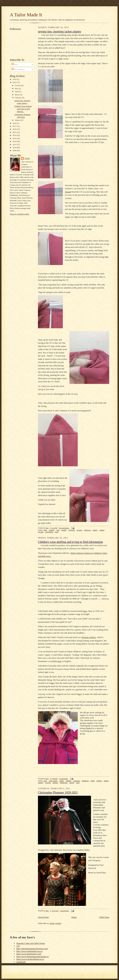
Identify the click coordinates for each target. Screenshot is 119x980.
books (62, 781)
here (85, 611)
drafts (93, 781)
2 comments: (64, 779)
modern (64, 530)
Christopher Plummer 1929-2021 (58, 793)
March (18, 95)
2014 (15, 135)
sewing (95, 530)
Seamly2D (21, 962)
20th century (53, 781)
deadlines (85, 781)
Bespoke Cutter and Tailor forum (31, 943)
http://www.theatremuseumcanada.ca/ (33, 956)
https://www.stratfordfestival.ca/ (30, 959)
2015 (15, 132)
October (18, 85)
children (52, 530)
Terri (27, 158)
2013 (15, 138)
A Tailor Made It (26, 15)
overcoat (72, 530)
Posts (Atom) (56, 923)
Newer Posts (43, 917)
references (64, 783)
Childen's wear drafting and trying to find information (70, 542)
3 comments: (64, 911)
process (79, 530)
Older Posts (104, 917)
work (57, 532)
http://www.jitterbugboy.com (29, 954)
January (18, 120)
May (17, 89)
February (18, 98)
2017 (15, 126)
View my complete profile (19, 214)
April (17, 91)
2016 (15, 129)
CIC (18, 946)
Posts (15, 64)
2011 (15, 144)
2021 (15, 82)
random (55, 783)
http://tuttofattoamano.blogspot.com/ (32, 949)
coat (58, 530)
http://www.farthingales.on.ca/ (30, 951)
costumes (77, 781)
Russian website (89, 637)
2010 (15, 147)
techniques (49, 532)
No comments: (64, 528)
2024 (15, 79)
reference (87, 530)
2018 (15, 123)
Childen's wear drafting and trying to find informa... (23, 109)
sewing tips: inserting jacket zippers (60, 32)
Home (74, 917)
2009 (15, 150)
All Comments (18, 69)
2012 (15, 141)
